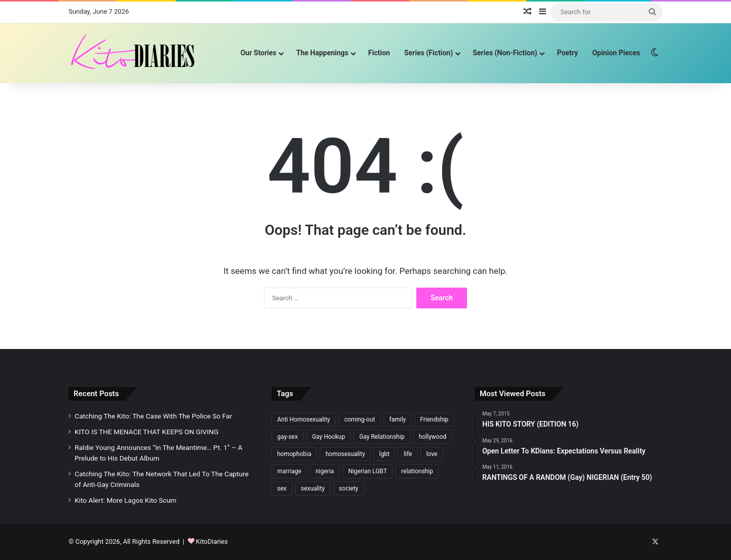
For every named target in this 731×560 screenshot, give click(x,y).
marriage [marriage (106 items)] (289, 471)
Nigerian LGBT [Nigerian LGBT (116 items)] (368, 471)
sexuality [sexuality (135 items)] (313, 488)
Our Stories (259, 53)
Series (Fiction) (428, 53)
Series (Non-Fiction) (505, 53)
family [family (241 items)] (398, 419)
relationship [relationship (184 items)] (417, 471)
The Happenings (322, 53)
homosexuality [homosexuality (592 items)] (345, 454)
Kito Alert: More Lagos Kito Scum (125, 500)
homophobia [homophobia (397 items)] (294, 454)
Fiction (379, 53)
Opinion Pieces (616, 53)
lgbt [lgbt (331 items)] (384, 454)
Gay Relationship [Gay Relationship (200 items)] (382, 437)
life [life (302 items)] (408, 454)
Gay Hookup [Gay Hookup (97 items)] (329, 437)
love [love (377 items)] (432, 454)
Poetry (567, 53)
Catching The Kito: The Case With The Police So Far (153, 416)
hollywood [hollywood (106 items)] (433, 437)
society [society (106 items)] (349, 488)
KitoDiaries (212, 541)
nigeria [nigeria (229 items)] (325, 471)
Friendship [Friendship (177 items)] (435, 419)
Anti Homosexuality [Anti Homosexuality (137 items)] (304, 419)
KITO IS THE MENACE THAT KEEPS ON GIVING (146, 432)
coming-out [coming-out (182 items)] (360, 419)
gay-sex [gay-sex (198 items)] (288, 437)
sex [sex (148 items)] (282, 488)
